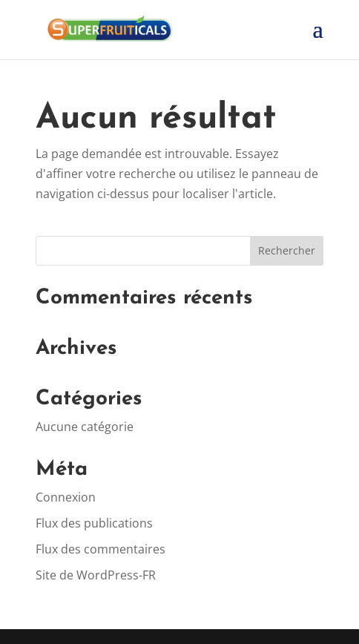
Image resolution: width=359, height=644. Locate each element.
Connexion (66, 497)
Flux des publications (94, 523)
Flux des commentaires (101, 549)
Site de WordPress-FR (96, 575)
